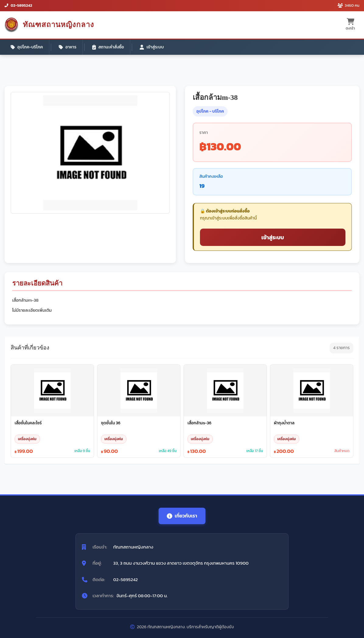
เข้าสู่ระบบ (152, 47)
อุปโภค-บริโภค (27, 47)
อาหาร (68, 47)
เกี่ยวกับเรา (182, 516)
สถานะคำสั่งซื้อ (108, 47)
